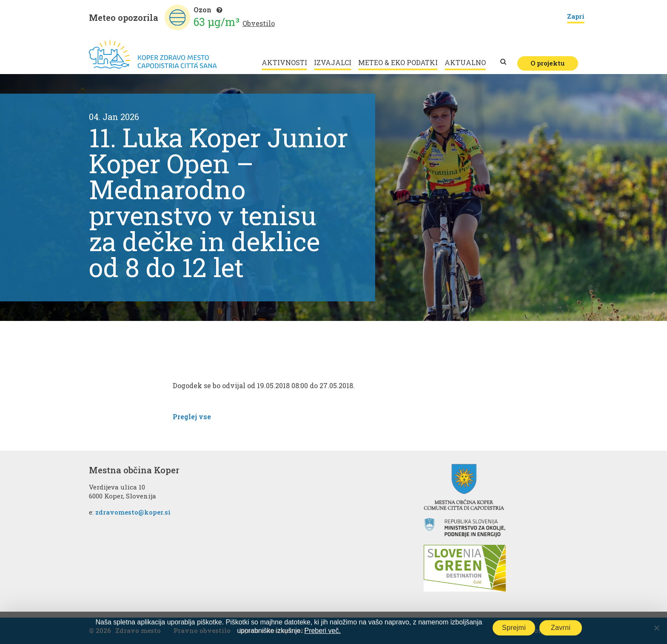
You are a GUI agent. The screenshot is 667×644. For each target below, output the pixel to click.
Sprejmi (514, 628)
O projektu (548, 63)
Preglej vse (192, 416)
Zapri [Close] (576, 17)
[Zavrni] (656, 628)
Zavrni (561, 628)
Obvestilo (259, 23)
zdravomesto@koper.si (133, 512)
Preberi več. (322, 631)
